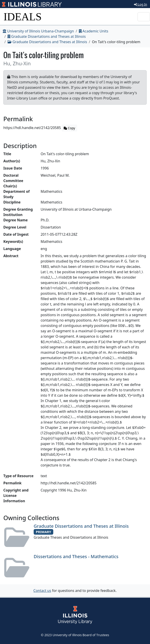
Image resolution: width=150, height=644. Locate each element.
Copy (69, 128)
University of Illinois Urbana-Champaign (38, 31)
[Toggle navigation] (144, 17)
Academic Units (94, 31)
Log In (141, 4)
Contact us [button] (42, 591)
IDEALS (23, 17)
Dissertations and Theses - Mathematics (76, 556)
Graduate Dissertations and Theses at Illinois (47, 36)
